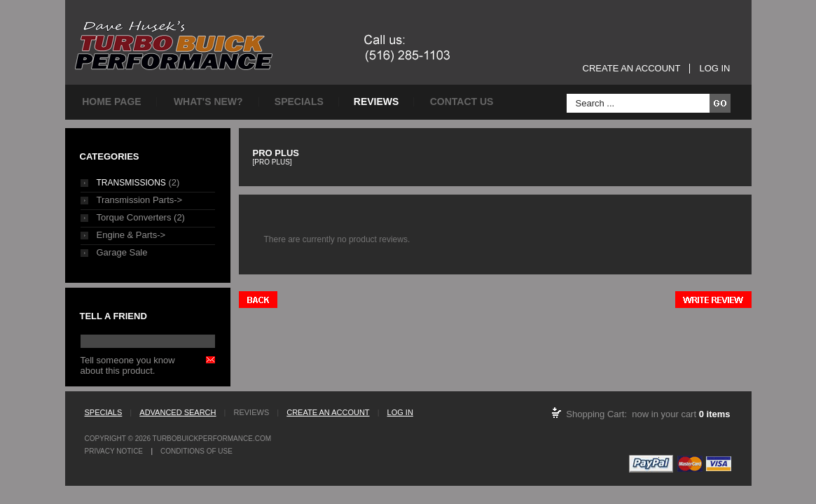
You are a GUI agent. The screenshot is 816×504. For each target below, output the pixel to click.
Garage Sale (122, 252)
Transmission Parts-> (140, 200)
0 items (715, 414)
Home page (112, 101)
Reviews (376, 101)
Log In (714, 69)
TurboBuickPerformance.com (212, 439)
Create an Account (632, 69)
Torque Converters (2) (141, 217)
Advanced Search (178, 412)
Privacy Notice (114, 451)
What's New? (208, 101)
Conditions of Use (196, 451)
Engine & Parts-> (131, 235)
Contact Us (462, 101)
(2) (138, 182)
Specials (299, 101)
